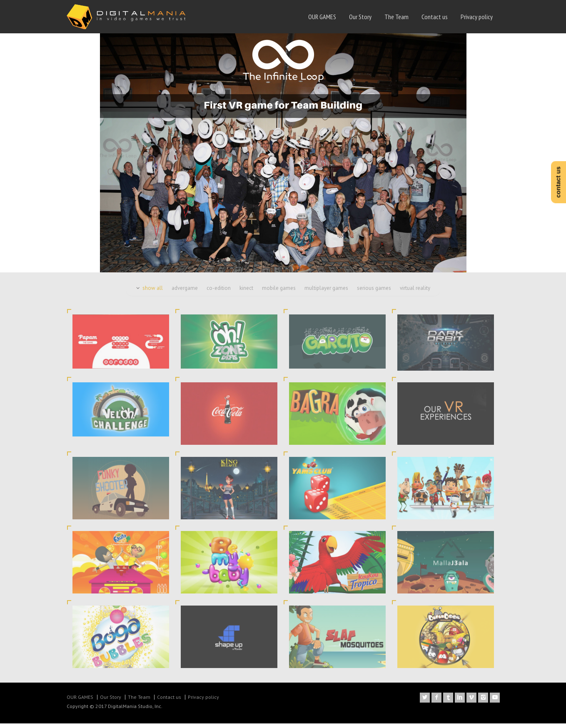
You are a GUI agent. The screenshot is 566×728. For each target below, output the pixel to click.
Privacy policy (477, 17)
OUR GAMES (322, 17)
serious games (374, 293)
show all (153, 293)
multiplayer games (326, 293)
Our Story (360, 17)
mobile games (279, 293)
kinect (246, 293)
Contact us (435, 17)
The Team (396, 17)
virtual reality (415, 293)
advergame (185, 293)
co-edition (219, 293)
